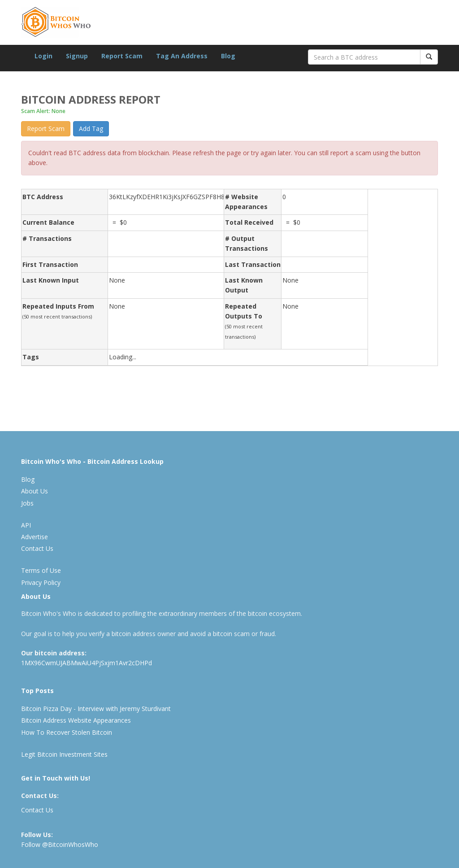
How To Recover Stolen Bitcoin (67, 732)
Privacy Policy (41, 582)
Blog (228, 56)
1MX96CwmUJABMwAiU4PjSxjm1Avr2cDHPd (87, 663)
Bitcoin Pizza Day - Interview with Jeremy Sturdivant (96, 709)
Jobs (27, 503)
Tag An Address (182, 56)
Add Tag (91, 129)
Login (43, 56)
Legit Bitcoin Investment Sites (64, 754)
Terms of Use (41, 570)
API (26, 525)
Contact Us (37, 548)
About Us (35, 491)
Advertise (35, 537)
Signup (77, 56)
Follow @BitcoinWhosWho (60, 844)
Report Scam (122, 56)
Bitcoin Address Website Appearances (76, 720)
